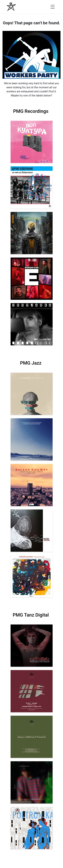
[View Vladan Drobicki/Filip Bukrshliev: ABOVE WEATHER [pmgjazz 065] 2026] (32, 439)
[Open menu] (53, 7)
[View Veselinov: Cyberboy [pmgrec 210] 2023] (32, 233)
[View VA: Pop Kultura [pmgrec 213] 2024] (32, 142)
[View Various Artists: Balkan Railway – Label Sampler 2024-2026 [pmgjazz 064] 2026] (32, 485)
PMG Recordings (31, 111)
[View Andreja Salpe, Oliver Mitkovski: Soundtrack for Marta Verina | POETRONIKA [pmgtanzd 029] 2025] (32, 646)
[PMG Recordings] (11, 7)
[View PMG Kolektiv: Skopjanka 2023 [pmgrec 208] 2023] (32, 324)
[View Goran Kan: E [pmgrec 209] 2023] (32, 279)
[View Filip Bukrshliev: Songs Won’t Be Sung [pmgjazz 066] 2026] (32, 394)
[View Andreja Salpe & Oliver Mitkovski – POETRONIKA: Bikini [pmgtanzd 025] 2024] (32, 828)
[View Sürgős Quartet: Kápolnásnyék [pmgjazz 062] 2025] (32, 576)
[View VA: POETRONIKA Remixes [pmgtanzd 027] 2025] (32, 737)
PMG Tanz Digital (31, 615)
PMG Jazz (31, 363)
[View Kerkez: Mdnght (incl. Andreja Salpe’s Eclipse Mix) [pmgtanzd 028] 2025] (32, 691)
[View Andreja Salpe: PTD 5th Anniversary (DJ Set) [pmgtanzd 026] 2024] (32, 782)
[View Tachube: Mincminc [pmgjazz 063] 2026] (32, 531)
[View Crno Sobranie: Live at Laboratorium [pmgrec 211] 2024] (32, 187)
